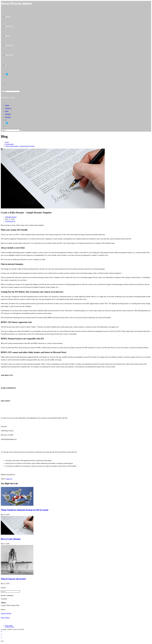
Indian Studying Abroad (17, 3)
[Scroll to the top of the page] (2, 631)
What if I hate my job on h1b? (13, 579)
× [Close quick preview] (1, 634)
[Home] (7, 142)
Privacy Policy (5, 618)
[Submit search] (21, 131)
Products (8, 114)
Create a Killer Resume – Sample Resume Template (20, 146)
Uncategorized (10, 221)
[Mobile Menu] (9, 98)
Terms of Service (6, 613)
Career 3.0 (9, 479)
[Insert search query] (10, 91)
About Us (8, 108)
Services (8, 117)
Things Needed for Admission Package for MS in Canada (25, 510)
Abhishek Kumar (11, 217)
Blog (7, 111)
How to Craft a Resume (11, 539)
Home (7, 105)
